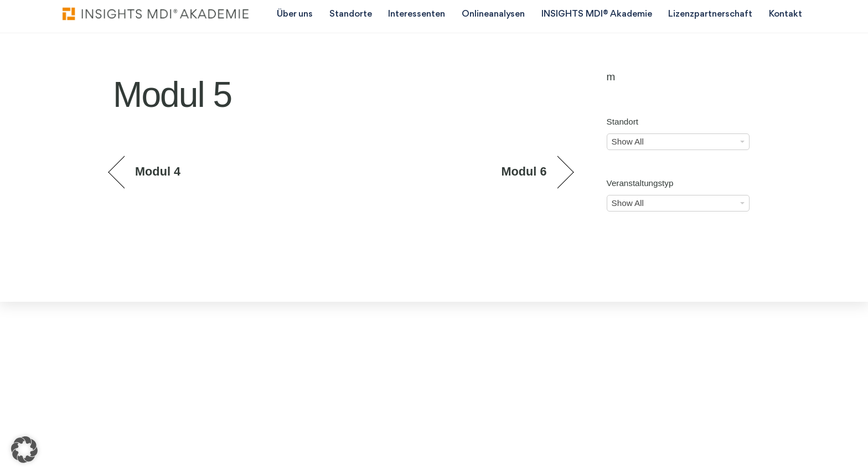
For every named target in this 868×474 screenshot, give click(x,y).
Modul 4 (158, 171)
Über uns (295, 14)
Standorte (351, 14)
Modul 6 (524, 171)
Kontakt (786, 14)
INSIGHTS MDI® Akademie (597, 14)
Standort (622, 122)
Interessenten (417, 14)
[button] (24, 450)
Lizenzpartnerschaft (710, 14)
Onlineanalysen (493, 14)
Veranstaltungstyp (640, 183)
